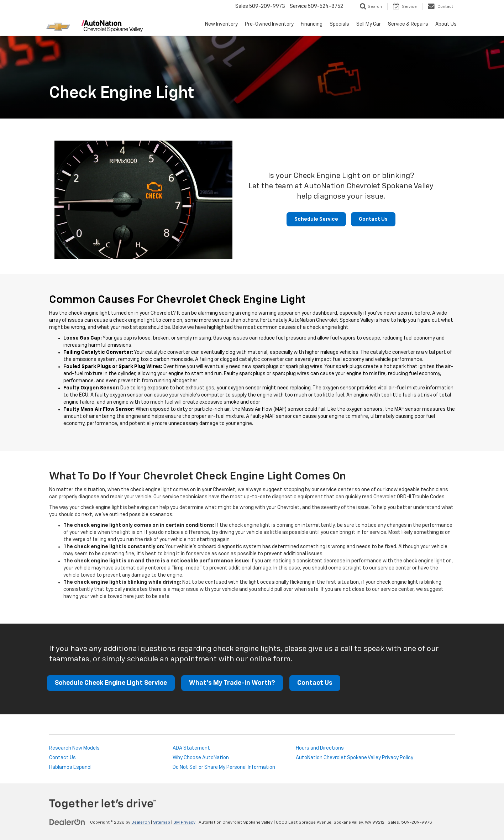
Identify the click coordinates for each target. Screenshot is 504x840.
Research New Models (74, 748)
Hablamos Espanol (70, 767)
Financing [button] (312, 24)
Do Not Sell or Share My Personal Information (224, 767)
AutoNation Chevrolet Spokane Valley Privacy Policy (355, 758)
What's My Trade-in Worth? (232, 683)
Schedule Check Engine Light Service (111, 683)
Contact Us (373, 219)
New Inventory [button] (221, 24)
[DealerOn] (67, 822)
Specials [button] (339, 24)
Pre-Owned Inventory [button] (269, 24)
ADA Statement (191, 748)
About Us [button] (446, 24)
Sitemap (162, 823)
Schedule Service (316, 219)
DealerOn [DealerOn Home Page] (141, 823)
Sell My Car (369, 24)
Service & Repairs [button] (408, 24)
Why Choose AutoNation (201, 758)
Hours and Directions (320, 748)
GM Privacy (184, 823)
